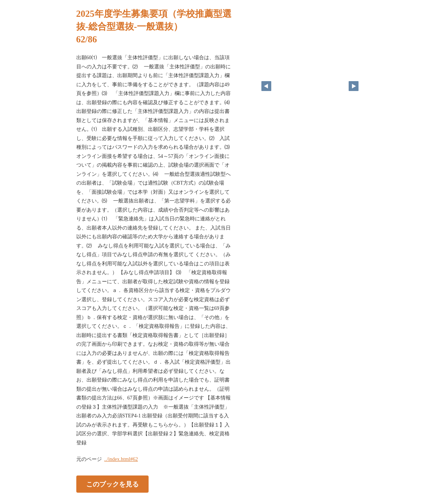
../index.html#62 (121, 459)
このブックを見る (112, 484)
